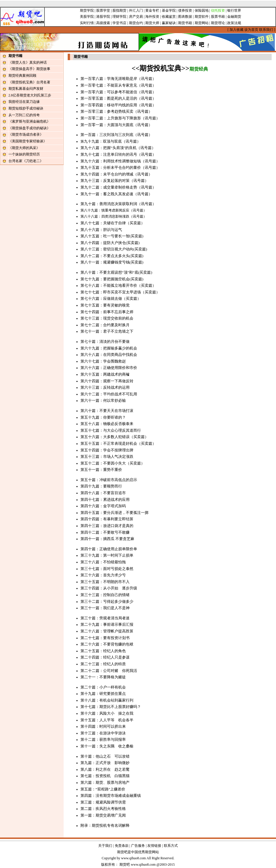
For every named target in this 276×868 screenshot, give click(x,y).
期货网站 (202, 23)
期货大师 (152, 23)
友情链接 (154, 846)
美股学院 (87, 17)
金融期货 (234, 17)
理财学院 (119, 17)
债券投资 (185, 10)
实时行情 (87, 23)
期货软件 (202, 17)
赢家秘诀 (169, 23)
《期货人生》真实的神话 (28, 62)
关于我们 (105, 846)
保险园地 (202, 10)
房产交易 (136, 17)
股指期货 (119, 10)
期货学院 (87, 10)
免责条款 (122, 846)
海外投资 (152, 17)
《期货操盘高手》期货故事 (29, 69)
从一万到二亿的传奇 (24, 115)
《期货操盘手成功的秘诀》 (29, 128)
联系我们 (266, 30)
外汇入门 (136, 10)
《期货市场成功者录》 (26, 134)
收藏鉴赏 (169, 17)
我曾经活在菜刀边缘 (24, 102)
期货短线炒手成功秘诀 (26, 108)
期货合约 (136, 23)
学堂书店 (119, 23)
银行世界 (234, 10)
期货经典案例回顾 (22, 76)
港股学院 (103, 17)
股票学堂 (103, 10)
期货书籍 (185, 23)
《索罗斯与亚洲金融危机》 (29, 121)
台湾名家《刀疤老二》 (26, 161)
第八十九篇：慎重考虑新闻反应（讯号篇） (114, 210)
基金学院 (169, 10)
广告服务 (138, 846)
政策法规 (234, 23)
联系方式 (171, 846)
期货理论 (218, 23)
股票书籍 (218, 17)
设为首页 (251, 30)
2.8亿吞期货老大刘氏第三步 (30, 95)
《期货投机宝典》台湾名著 (29, 82)
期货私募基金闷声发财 (26, 89)
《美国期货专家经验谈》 (28, 141)
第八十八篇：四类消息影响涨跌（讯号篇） (114, 216)
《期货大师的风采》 (24, 148)
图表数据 (185, 17)
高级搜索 (103, 23)
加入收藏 (236, 30)
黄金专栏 (152, 10)
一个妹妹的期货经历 (24, 154)
